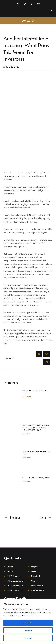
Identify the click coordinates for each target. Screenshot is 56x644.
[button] (51, 12)
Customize (28, 630)
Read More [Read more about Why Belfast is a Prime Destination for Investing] (27, 457)
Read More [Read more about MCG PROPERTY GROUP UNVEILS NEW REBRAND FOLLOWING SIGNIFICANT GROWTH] (27, 434)
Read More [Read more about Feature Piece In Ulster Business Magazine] (27, 397)
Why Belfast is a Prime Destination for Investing (37, 453)
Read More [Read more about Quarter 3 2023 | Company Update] (27, 481)
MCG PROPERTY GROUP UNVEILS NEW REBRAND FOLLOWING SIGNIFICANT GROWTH (36, 428)
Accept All (28, 623)
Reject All (28, 638)
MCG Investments (34, 215)
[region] (28, 622)
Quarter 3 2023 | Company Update (36, 477)
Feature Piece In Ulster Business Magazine (34, 392)
